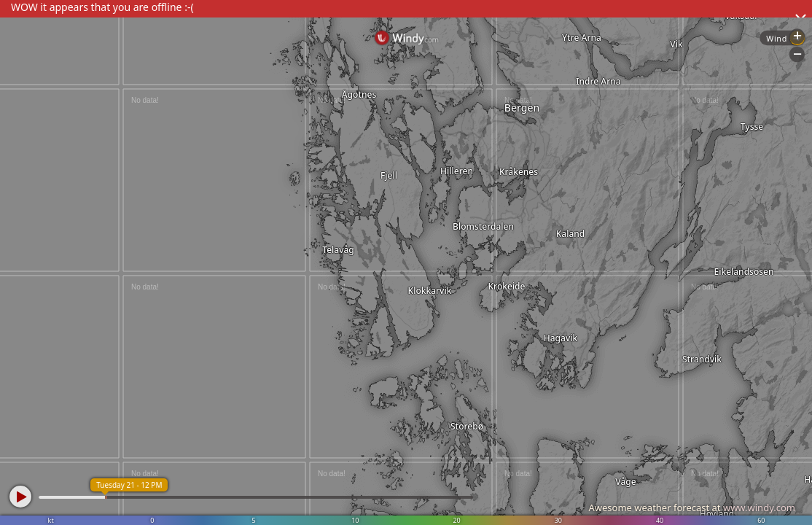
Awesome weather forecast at (692, 507)
